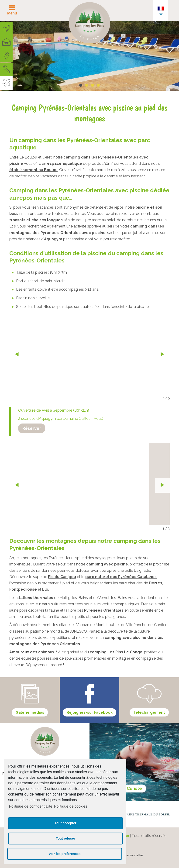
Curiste (134, 788)
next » (162, 355)
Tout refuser (66, 838)
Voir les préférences (65, 854)
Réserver (32, 428)
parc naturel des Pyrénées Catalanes (121, 577)
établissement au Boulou (33, 170)
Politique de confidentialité (31, 806)
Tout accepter (65, 823)
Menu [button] (12, 13)
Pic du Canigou (62, 577)
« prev (17, 355)
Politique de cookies (71, 806)
